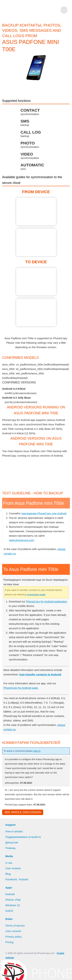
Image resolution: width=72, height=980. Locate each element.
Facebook (11, 908)
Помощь (11, 877)
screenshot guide (49, 618)
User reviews (13, 897)
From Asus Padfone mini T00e (36, 211)
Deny (40, 974)
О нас (9, 892)
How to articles (14, 861)
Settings (55, 974)
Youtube (23, 908)
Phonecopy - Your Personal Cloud (28, 10)
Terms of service (15, 955)
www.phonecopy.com (22, 564)
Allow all (23, 974)
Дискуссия (12, 872)
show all (7, 387)
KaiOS (9, 940)
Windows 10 (13, 934)
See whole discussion (22, 841)
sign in (40, 775)
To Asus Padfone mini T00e (36, 282)
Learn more (49, 968)
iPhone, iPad (13, 929)
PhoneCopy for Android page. (22, 712)
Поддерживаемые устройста (24, 866)
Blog (8, 903)
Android (10, 923)
